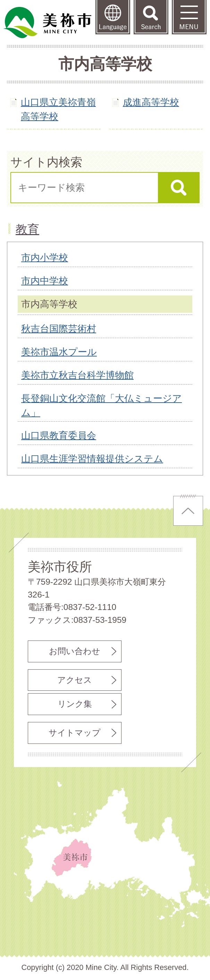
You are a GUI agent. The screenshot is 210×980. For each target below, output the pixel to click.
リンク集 (75, 704)
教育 (27, 229)
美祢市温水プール (59, 352)
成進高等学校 (151, 102)
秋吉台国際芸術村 (59, 329)
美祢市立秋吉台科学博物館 (77, 375)
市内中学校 (45, 281)
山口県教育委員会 (59, 435)
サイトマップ (75, 733)
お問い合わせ (75, 651)
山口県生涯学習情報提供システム (92, 459)
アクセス (75, 680)
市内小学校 (45, 257)
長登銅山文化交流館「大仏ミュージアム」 (102, 405)
